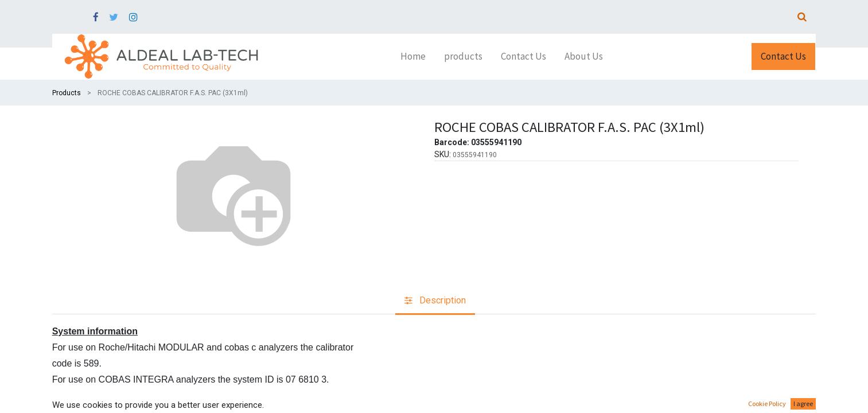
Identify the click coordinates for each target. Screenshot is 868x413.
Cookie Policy (767, 404)
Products (67, 93)
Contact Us (783, 56)
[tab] (435, 301)
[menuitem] (413, 57)
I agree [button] (803, 404)
